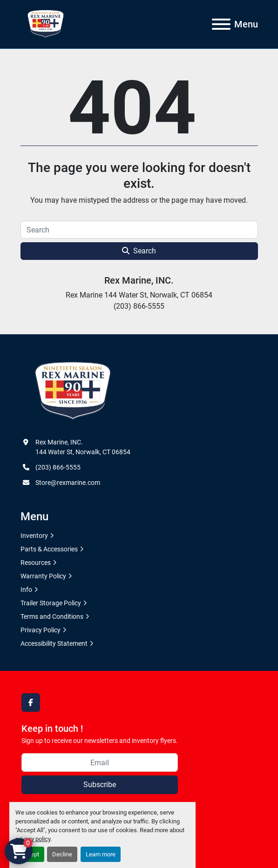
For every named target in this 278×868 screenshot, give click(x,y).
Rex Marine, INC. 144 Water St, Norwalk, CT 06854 (83, 447)
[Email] (100, 762)
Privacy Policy (41, 630)
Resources (36, 563)
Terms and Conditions (52, 616)
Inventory (34, 536)
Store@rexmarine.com (68, 483)
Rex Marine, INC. (139, 280)
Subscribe (100, 785)
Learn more (101, 854)
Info (26, 590)
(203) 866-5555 (58, 467)
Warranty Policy (43, 576)
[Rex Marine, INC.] (73, 391)
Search (139, 251)
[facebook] (31, 702)
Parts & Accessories (49, 549)
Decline (62, 854)
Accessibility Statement (54, 643)
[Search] (139, 230)
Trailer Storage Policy (51, 603)
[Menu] (221, 24)
